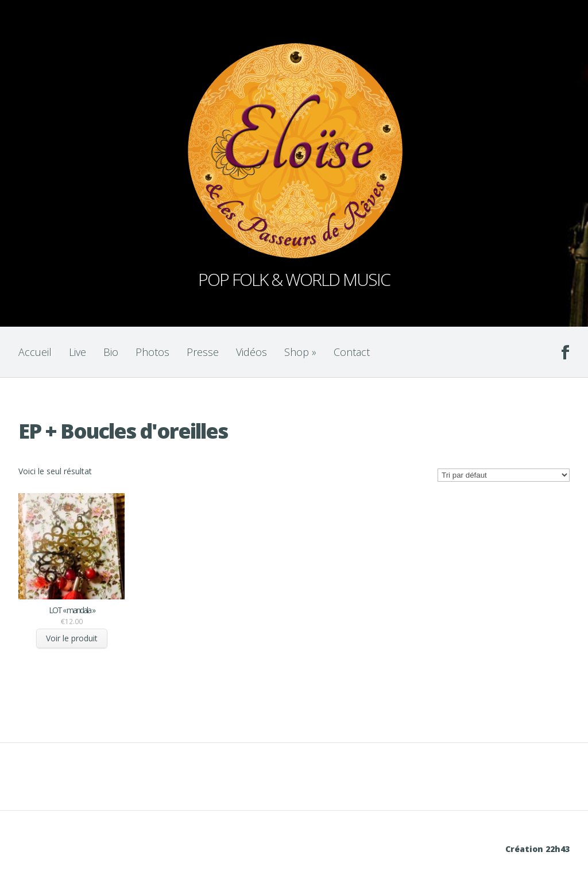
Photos (152, 352)
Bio (111, 352)
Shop (300, 352)
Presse (203, 352)
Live (78, 352)
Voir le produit (72, 638)
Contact (352, 352)
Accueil (35, 352)
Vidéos (252, 352)
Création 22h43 (537, 849)
